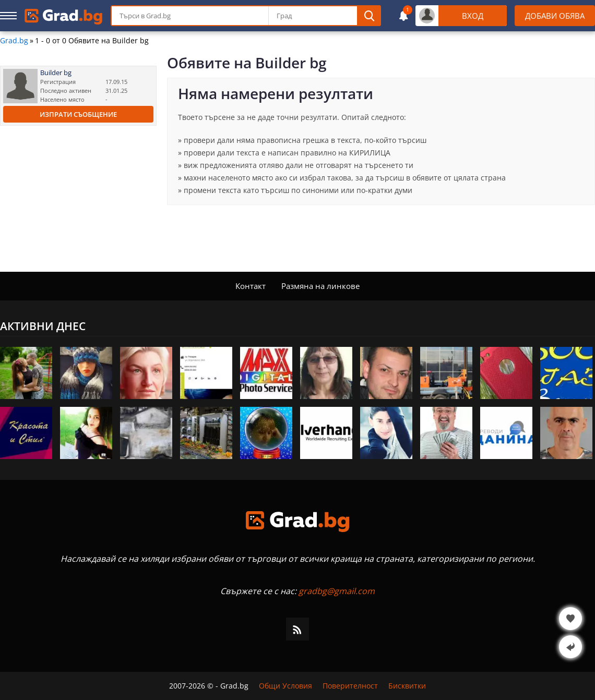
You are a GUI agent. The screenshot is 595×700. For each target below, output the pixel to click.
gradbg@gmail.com (337, 591)
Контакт (251, 286)
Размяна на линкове (320, 286)
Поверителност (350, 686)
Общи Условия (285, 686)
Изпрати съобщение (78, 114)
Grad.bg (14, 41)
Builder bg (56, 73)
